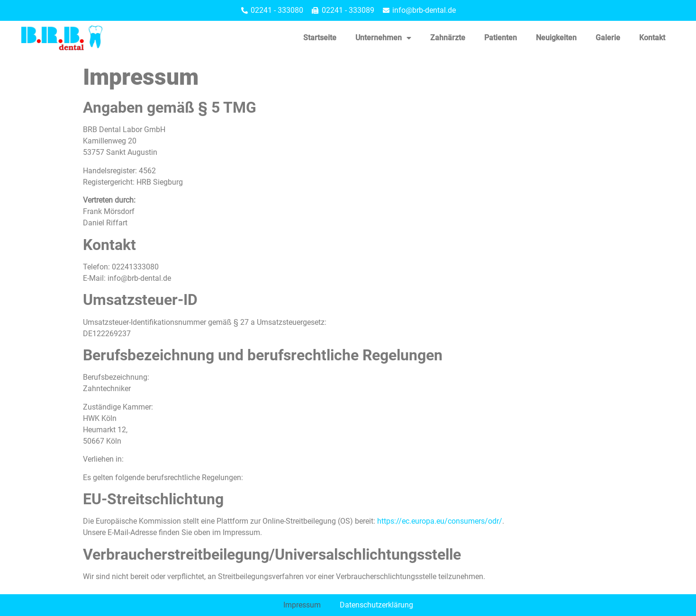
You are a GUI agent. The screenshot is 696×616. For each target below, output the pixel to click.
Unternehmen (383, 38)
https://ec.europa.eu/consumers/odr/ (440, 521)
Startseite (320, 38)
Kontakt (652, 38)
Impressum (302, 605)
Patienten (501, 38)
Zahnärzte (448, 38)
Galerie (608, 38)
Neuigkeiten (556, 38)
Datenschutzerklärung (376, 605)
